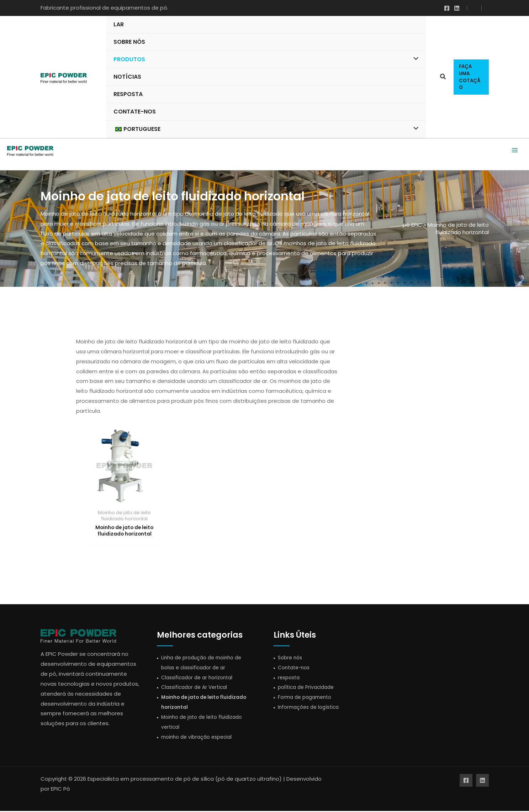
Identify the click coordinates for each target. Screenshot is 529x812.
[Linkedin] (457, 8)
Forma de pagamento (307, 698)
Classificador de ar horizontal (200, 678)
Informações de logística (311, 708)
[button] (443, 77)
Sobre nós (291, 658)
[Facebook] (447, 8)
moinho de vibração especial (200, 738)
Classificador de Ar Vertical (197, 688)
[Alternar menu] (414, 59)
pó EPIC (412, 225)
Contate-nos (296, 668)
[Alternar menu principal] (515, 151)
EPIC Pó (60, 790)
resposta (290, 678)
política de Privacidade (308, 688)
